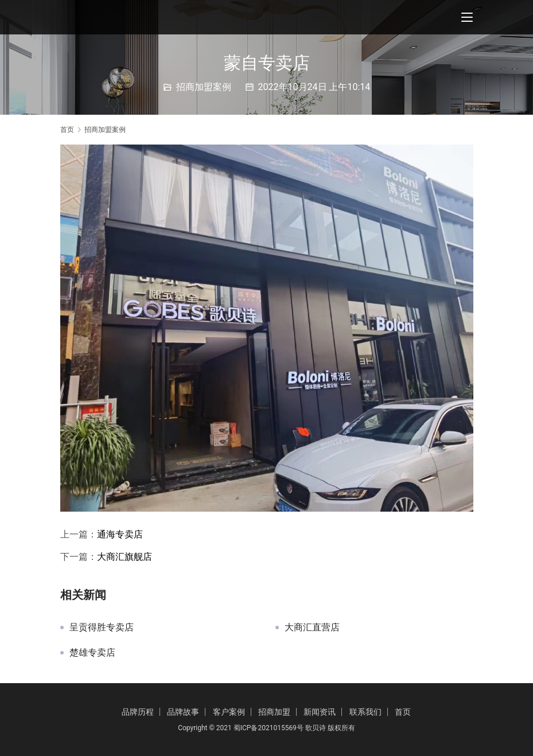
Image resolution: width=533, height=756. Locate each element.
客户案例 (229, 712)
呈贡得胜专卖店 (102, 628)
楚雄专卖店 (92, 653)
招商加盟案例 (204, 87)
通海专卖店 (120, 534)
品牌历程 (138, 712)
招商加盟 (274, 712)
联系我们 (365, 712)
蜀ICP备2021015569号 (269, 728)
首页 (67, 130)
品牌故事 (183, 712)
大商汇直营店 (312, 628)
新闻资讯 (320, 712)
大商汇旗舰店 (125, 557)
